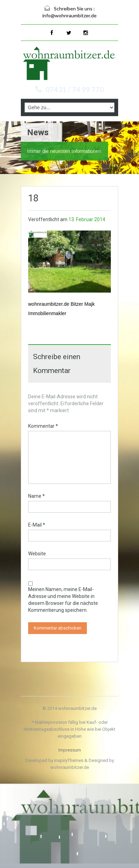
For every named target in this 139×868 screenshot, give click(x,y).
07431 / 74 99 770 (75, 89)
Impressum (70, 750)
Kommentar (43, 426)
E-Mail (37, 525)
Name (36, 496)
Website (37, 554)
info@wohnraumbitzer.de (69, 15)
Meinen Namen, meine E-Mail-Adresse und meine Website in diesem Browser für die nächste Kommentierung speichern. (63, 600)
